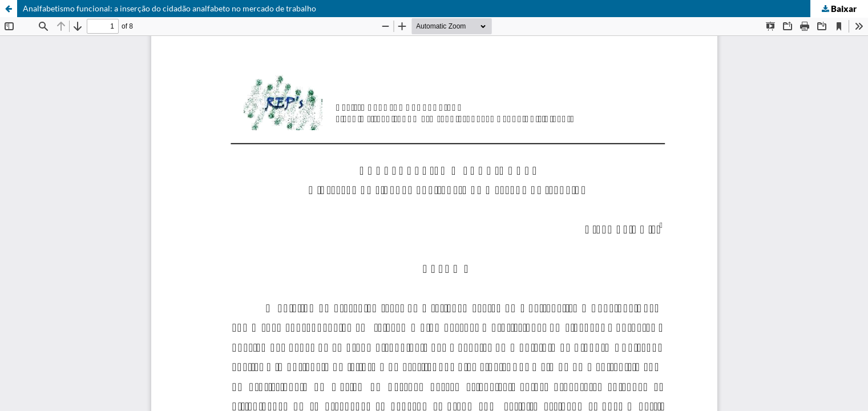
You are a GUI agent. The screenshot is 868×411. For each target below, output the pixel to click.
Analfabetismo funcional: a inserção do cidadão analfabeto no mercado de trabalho (169, 8)
